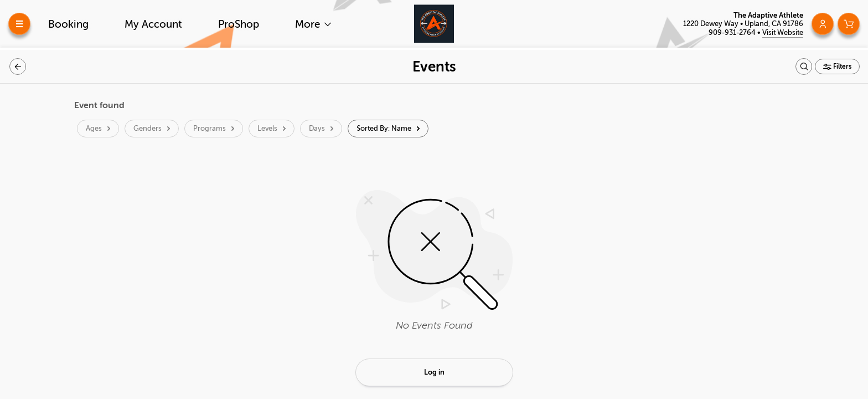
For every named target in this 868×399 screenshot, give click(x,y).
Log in (434, 372)
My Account (153, 24)
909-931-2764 (733, 32)
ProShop (239, 24)
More (309, 24)
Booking (68, 24)
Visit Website (783, 32)
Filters (841, 66)
